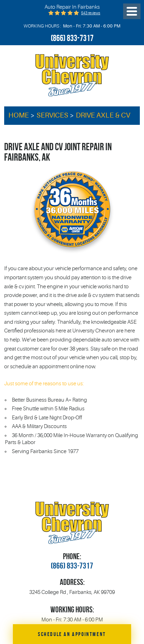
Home (19, 115)
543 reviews (91, 13)
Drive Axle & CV (103, 115)
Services (52, 115)
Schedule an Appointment (72, 634)
